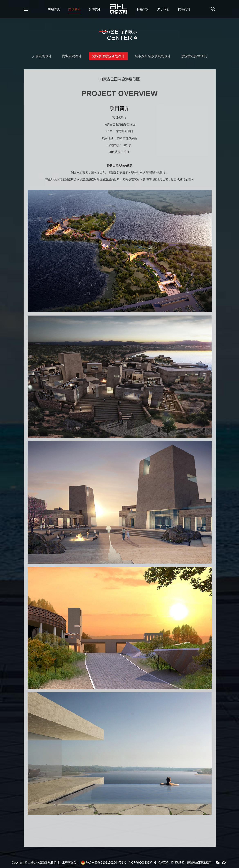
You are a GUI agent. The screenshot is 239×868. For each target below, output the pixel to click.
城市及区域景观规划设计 (153, 56)
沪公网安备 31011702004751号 (104, 862)
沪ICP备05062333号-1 (142, 862)
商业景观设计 (72, 56)
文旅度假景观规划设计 (108, 56)
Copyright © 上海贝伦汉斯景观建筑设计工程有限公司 (46, 862)
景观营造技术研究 (194, 56)
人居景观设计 (42, 56)
